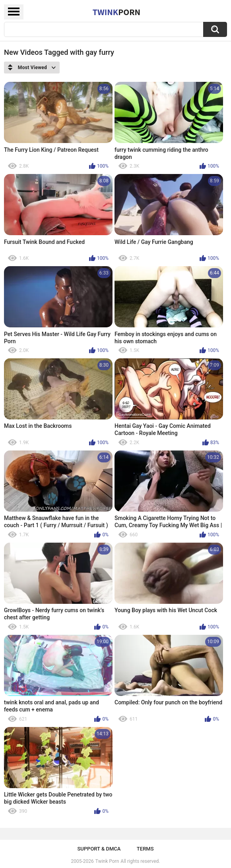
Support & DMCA (99, 849)
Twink (116, 12)
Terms (145, 849)
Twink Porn (107, 861)
